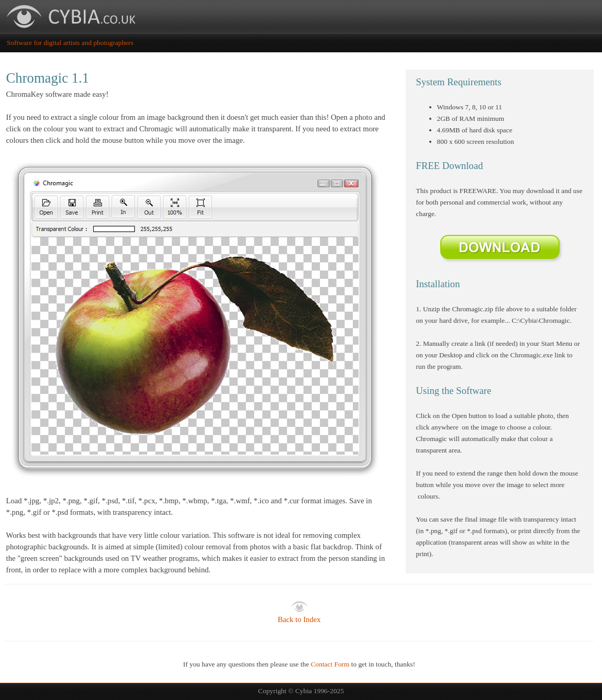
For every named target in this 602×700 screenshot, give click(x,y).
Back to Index (299, 619)
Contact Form (330, 664)
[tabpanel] (197, 321)
